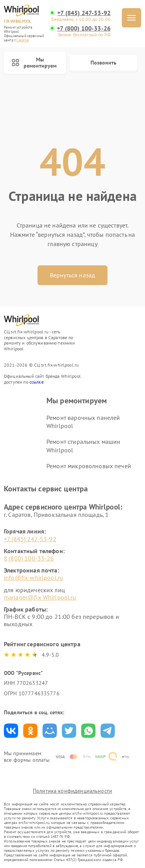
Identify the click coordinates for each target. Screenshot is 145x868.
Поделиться (11, 731)
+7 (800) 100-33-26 (84, 28)
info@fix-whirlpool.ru (33, 578)
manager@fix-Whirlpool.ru (40, 597)
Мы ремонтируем (34, 63)
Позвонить (103, 63)
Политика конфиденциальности (72, 791)
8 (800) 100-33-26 (29, 558)
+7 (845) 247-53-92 (84, 13)
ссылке (37, 382)
